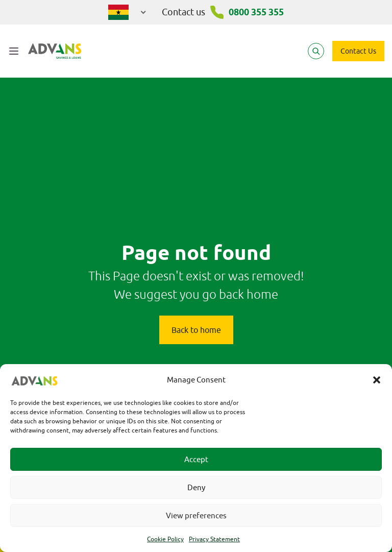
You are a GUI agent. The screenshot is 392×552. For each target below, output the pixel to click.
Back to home (196, 330)
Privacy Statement (214, 539)
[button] (377, 380)
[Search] (316, 51)
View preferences (196, 515)
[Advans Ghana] (55, 51)
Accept (196, 459)
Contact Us (358, 51)
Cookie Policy (165, 539)
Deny (196, 487)
